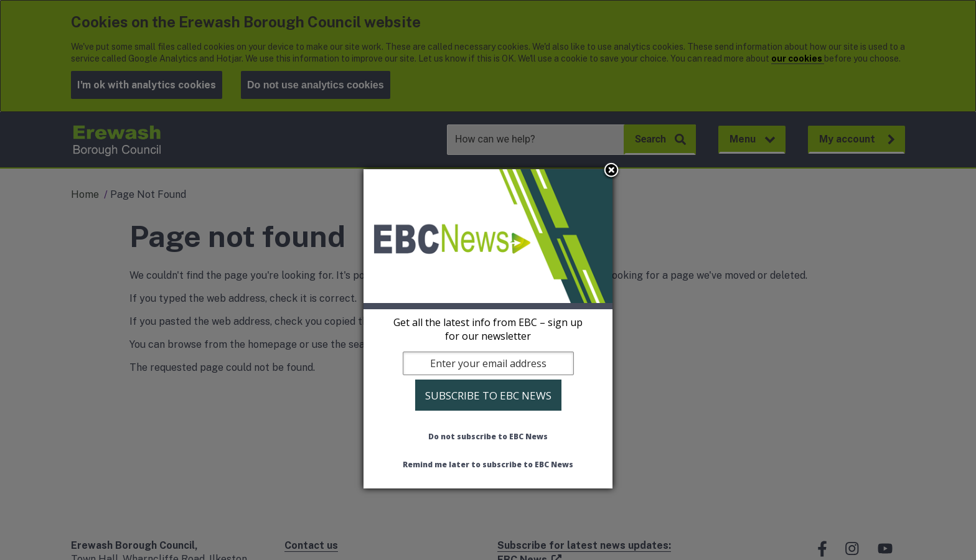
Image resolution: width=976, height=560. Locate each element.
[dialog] (488, 329)
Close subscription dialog (611, 171)
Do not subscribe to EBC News (488, 436)
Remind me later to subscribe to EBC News (488, 464)
